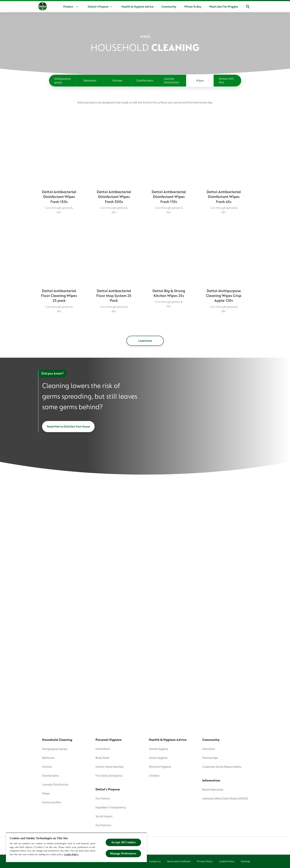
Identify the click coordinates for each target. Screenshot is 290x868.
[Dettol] (43, 7)
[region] (76, 847)
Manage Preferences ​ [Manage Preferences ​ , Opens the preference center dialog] (123, 853)
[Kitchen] (118, 81)
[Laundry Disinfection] (172, 81)
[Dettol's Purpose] (98, 7)
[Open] (248, 7)
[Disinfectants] (145, 81)
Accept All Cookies (123, 842)
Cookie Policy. (71, 854)
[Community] (169, 7)
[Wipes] (200, 81)
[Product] (71, 7)
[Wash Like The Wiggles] (224, 7)
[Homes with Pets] (227, 81)
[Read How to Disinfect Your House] (68, 629)
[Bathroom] (90, 81)
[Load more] (145, 543)
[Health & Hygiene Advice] (137, 7)
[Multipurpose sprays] (63, 81)
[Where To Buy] (193, 7)
